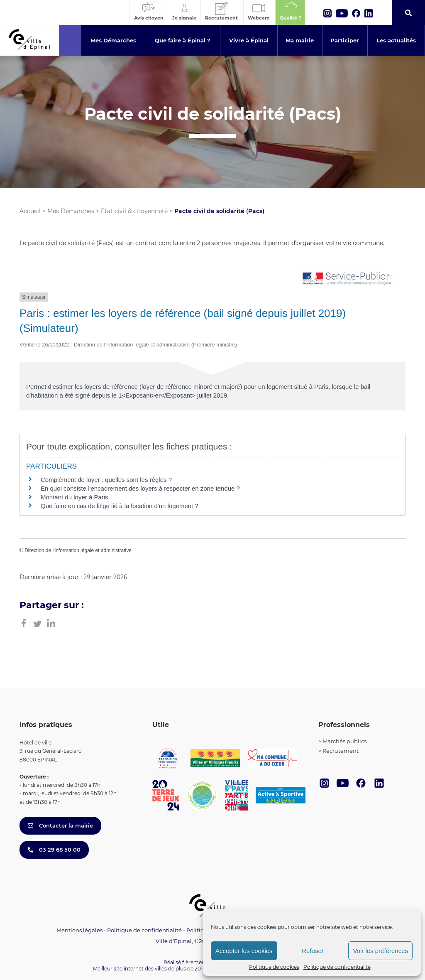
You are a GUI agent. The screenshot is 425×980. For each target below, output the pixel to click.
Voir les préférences (380, 951)
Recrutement (341, 751)
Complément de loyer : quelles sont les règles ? (106, 480)
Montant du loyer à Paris (74, 497)
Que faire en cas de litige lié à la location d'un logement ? (120, 506)
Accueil (30, 211)
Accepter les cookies (244, 951)
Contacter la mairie (60, 825)
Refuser (313, 951)
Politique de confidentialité (337, 967)
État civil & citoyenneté (134, 211)
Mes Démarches (71, 211)
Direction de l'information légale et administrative (78, 550)
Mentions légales (79, 930)
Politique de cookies (274, 967)
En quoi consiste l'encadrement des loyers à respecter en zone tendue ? (140, 488)
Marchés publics (344, 741)
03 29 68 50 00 (54, 850)
